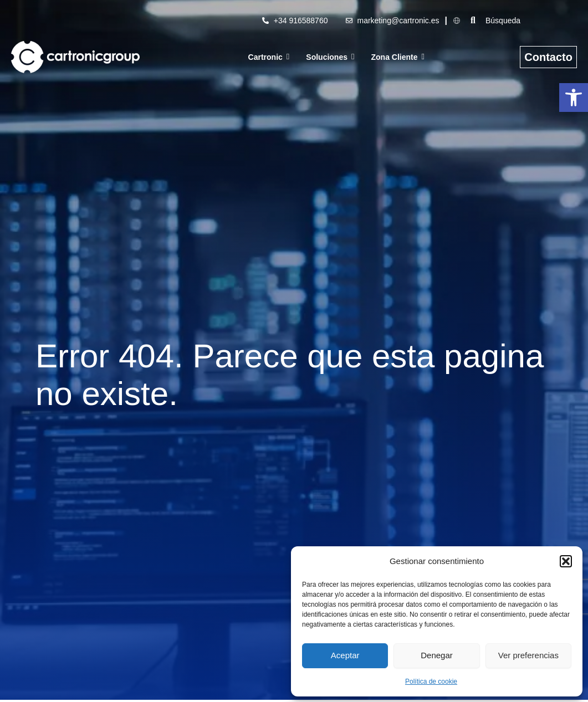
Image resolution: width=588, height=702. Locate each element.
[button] (574, 98)
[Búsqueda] (534, 21)
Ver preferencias (528, 655)
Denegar (437, 655)
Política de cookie (431, 681)
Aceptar (345, 655)
